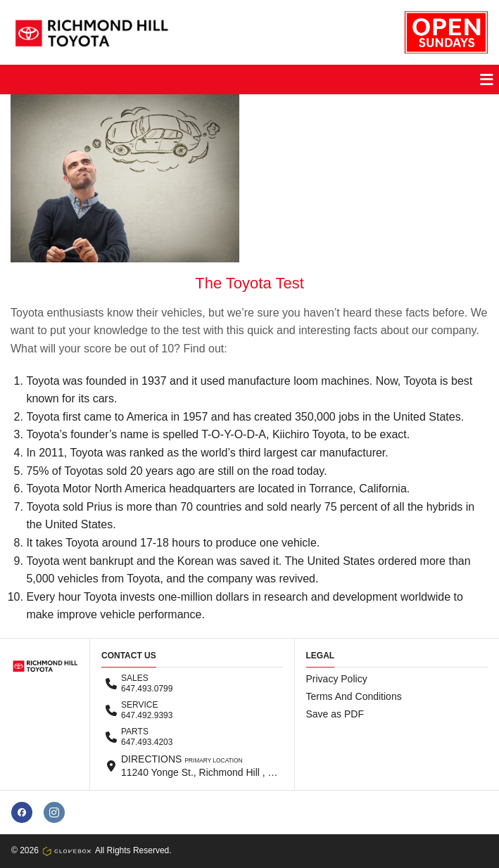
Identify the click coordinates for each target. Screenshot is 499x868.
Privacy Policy (337, 679)
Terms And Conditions (354, 696)
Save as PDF (335, 714)
